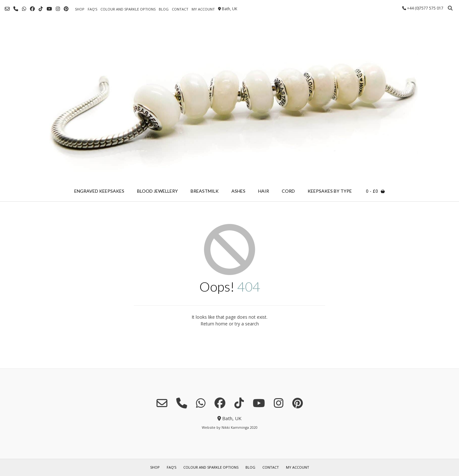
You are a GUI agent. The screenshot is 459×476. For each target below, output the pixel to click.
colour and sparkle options (128, 9)
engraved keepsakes (99, 191)
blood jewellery (157, 191)
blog (164, 9)
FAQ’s (92, 9)
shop (80, 9)
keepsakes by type (330, 191)
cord (288, 191)
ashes (238, 191)
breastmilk (205, 191)
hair (264, 191)
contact (180, 9)
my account (203, 9)
